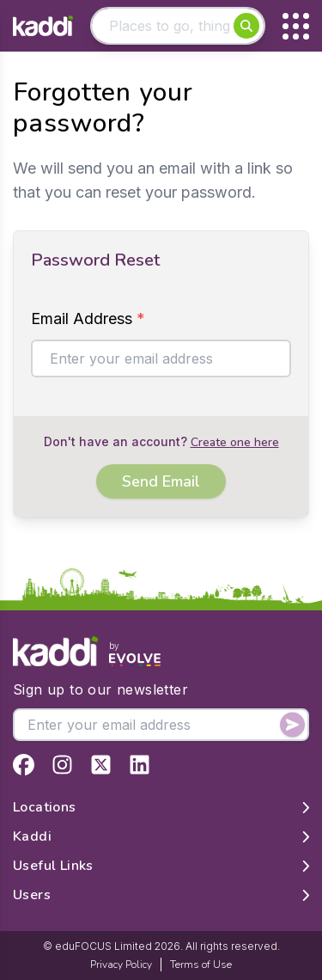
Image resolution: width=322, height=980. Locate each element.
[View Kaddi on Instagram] (62, 765)
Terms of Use (201, 965)
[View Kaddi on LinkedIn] (140, 765)
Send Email (161, 481)
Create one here (235, 442)
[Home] (43, 26)
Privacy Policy (121, 965)
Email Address (88, 318)
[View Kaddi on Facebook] (24, 765)
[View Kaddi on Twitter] (101, 765)
